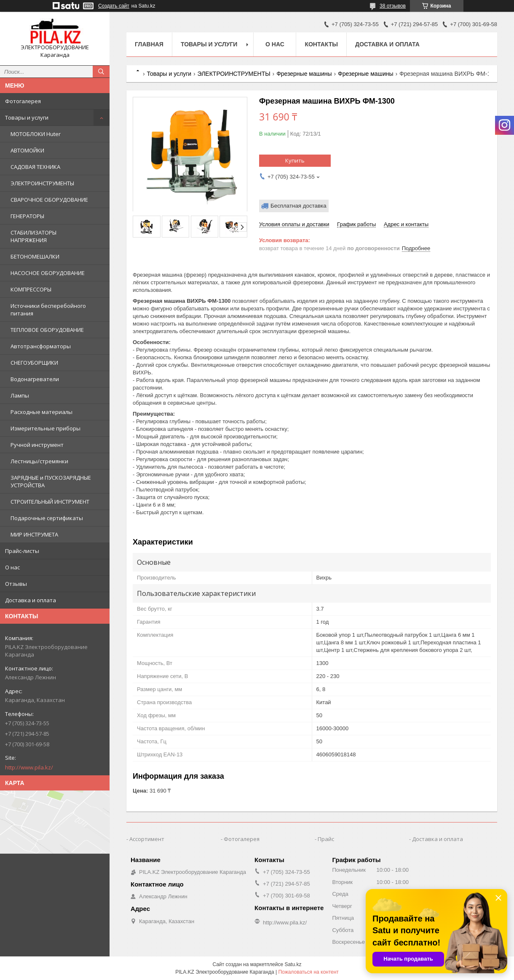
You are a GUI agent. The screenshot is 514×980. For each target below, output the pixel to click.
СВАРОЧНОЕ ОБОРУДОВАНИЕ (49, 200)
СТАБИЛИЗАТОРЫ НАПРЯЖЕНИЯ (33, 236)
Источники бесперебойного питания (48, 310)
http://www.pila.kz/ (29, 767)
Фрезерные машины (304, 74)
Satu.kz (293, 964)
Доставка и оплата (31, 600)
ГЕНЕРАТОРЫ (27, 216)
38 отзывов (393, 6)
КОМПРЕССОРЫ (31, 289)
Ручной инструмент (37, 445)
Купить (295, 160)
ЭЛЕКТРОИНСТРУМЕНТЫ (42, 183)
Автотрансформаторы (41, 346)
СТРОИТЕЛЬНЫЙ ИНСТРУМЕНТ (50, 502)
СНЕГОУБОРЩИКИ (34, 363)
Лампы (20, 395)
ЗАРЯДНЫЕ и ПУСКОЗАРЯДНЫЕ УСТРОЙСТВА (51, 481)
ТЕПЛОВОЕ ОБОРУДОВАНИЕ (47, 330)
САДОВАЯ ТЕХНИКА (35, 167)
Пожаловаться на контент (308, 972)
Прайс (326, 839)
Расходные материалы (41, 412)
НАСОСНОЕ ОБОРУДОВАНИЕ (48, 273)
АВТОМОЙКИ (27, 150)
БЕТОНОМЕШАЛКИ (35, 256)
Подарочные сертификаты (47, 518)
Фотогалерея (23, 101)
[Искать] (101, 72)
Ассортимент (147, 839)
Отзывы (16, 584)
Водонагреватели (35, 379)
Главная (149, 44)
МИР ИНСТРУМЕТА (34, 534)
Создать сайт (114, 6)
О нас (12, 567)
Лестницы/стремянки (39, 461)
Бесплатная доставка (298, 206)
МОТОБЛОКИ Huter (36, 134)
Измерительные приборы (46, 428)
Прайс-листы (22, 551)
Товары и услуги (27, 117)
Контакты (321, 44)
